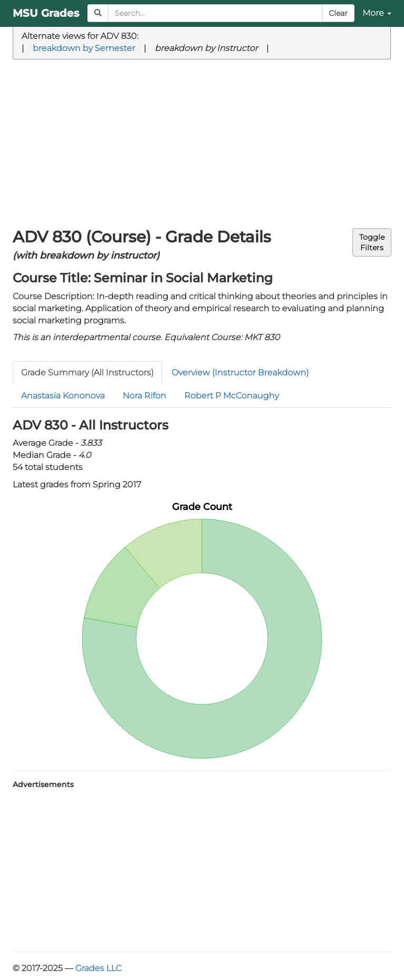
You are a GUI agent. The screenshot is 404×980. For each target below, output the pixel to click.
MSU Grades (46, 13)
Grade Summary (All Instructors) (87, 372)
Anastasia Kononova (63, 396)
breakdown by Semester (84, 48)
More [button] (377, 13)
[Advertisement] (202, 144)
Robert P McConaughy (231, 396)
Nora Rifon (144, 396)
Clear (338, 13)
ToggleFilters (372, 242)
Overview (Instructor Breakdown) (240, 372)
